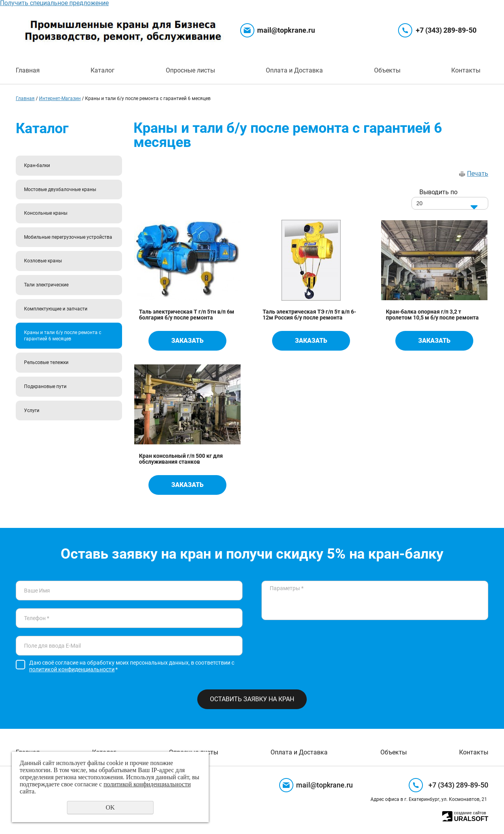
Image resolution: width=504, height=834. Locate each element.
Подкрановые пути (45, 386)
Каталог (103, 70)
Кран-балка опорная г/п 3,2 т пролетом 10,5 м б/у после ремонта (432, 315)
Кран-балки (37, 165)
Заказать (187, 341)
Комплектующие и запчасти (56, 309)
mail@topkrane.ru (286, 30)
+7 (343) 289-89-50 (446, 30)
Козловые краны (43, 261)
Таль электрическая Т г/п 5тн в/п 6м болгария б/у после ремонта (187, 315)
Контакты (466, 70)
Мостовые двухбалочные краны (60, 189)
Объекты (387, 70)
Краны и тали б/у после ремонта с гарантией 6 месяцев (63, 336)
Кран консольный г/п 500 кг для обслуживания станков (181, 459)
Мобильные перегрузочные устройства (68, 237)
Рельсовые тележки (46, 362)
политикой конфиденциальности (72, 669)
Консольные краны (46, 213)
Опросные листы (190, 70)
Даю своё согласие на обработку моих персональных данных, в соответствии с (132, 666)
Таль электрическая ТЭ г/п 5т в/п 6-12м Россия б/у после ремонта (309, 315)
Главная (28, 70)
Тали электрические (46, 285)
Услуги (32, 410)
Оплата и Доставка (294, 70)
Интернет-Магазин (60, 98)
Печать (478, 174)
